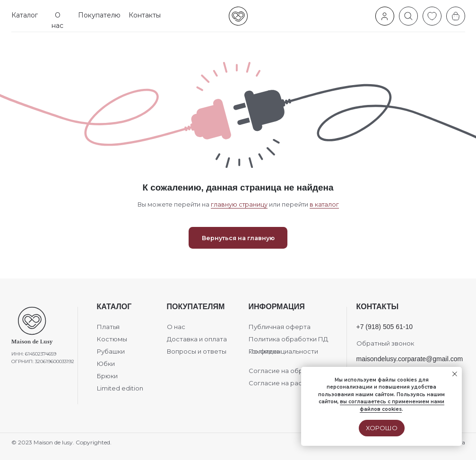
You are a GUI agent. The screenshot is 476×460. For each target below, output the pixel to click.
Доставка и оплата (197, 339)
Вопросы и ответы (197, 351)
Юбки (106, 364)
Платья (108, 327)
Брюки (107, 376)
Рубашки (111, 351)
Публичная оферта (280, 327)
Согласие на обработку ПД (293, 371)
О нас (176, 327)
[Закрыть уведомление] (455, 374)
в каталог (324, 204)
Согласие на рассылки (285, 383)
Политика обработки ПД (288, 339)
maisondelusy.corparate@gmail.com (410, 359)
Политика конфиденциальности (283, 351)
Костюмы (112, 339)
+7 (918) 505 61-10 (385, 327)
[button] (25, 16)
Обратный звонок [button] (385, 343)
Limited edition (120, 388)
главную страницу (239, 204)
